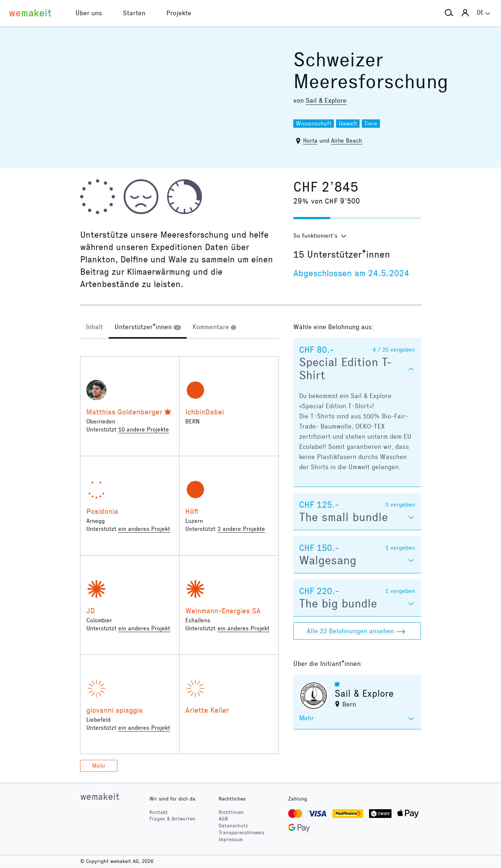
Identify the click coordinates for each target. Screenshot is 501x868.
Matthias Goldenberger (124, 412)
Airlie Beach (347, 141)
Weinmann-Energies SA (223, 611)
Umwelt (348, 124)
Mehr (99, 766)
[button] (449, 13)
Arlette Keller (207, 710)
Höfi (192, 511)
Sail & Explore (326, 101)
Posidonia (102, 511)
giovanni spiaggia (115, 710)
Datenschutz (233, 826)
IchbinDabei (205, 412)
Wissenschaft (314, 124)
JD (91, 611)
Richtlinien (231, 812)
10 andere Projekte (144, 429)
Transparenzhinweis (241, 833)
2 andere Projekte (241, 529)
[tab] (94, 328)
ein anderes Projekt (144, 529)
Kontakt (159, 812)
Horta (310, 141)
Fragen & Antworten (172, 819)
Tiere (371, 124)
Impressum (231, 840)
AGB (223, 819)
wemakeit (100, 797)
